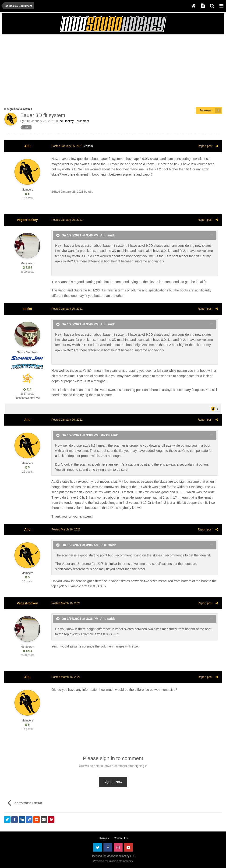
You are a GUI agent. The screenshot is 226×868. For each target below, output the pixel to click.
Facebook (108, 847)
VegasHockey (27, 220)
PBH (103, 545)
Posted (66, 146)
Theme (104, 838)
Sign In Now (113, 782)
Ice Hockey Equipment (74, 121)
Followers (206, 110)
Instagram (118, 847)
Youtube (128, 847)
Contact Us (121, 838)
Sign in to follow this (19, 109)
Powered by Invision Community (113, 861)
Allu (27, 121)
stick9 (27, 309)
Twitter (98, 847)
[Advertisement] (59, 70)
